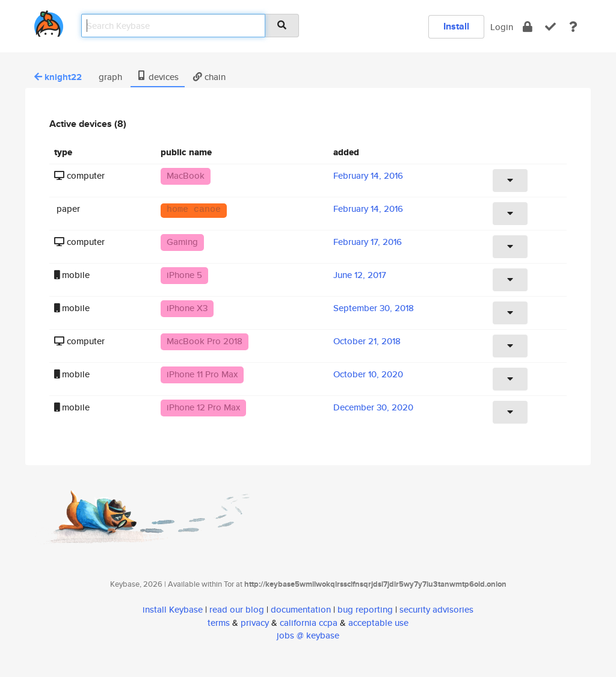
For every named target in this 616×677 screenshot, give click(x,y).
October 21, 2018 (367, 341)
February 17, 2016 (368, 242)
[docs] (573, 27)
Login (502, 27)
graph (109, 77)
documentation (301, 609)
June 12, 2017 (360, 275)
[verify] (550, 27)
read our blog (237, 609)
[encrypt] (528, 27)
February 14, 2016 (368, 175)
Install (456, 26)
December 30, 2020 (373, 407)
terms (219, 623)
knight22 (58, 77)
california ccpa (309, 623)
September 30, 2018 (374, 308)
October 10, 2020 (368, 374)
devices (158, 77)
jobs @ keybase (308, 635)
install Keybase (173, 609)
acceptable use (378, 623)
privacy (255, 623)
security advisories (436, 609)
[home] (49, 21)
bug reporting (365, 609)
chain (209, 77)
